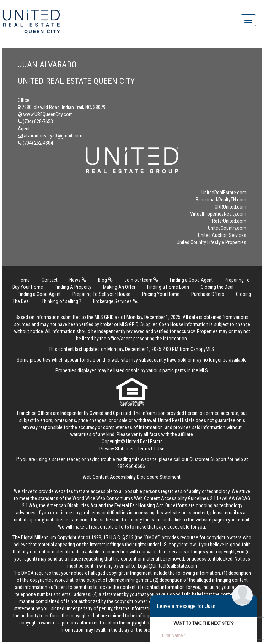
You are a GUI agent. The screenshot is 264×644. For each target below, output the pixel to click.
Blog (105, 280)
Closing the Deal (217, 287)
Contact (50, 280)
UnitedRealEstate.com (224, 193)
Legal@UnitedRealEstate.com (168, 566)
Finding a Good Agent (191, 280)
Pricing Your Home (161, 294)
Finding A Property (73, 287)
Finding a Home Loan (168, 287)
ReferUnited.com (229, 221)
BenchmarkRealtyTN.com (221, 200)
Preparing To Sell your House (101, 294)
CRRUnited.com (230, 207)
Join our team (141, 280)
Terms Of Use (151, 449)
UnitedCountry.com (227, 228)
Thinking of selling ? (61, 301)
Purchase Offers (208, 294)
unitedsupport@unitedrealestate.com (51, 520)
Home (24, 280)
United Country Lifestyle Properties (211, 242)
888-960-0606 (131, 466)
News (78, 280)
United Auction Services (222, 235)
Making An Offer (119, 287)
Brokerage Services (115, 301)
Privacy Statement (118, 449)
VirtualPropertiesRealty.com (218, 214)
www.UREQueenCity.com (45, 114)
